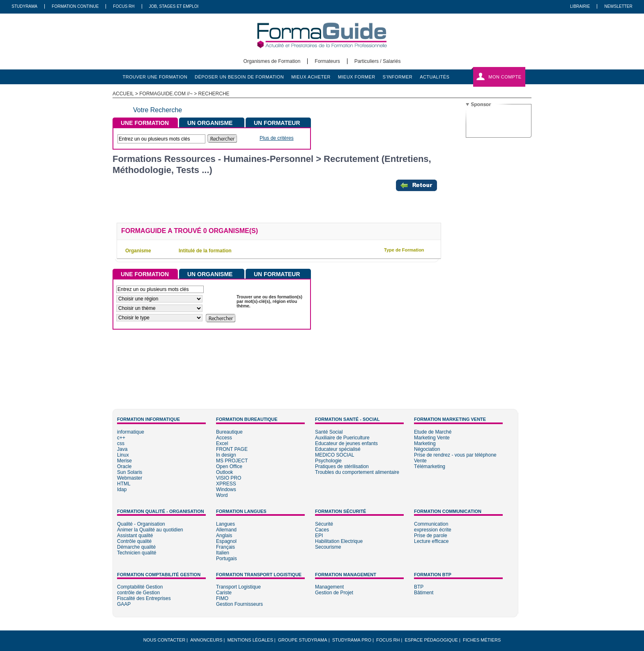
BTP (419, 587)
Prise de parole (431, 536)
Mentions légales (250, 640)
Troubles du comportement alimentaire (357, 472)
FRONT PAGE (232, 449)
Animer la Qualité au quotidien (150, 530)
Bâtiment (424, 593)
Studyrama (24, 6)
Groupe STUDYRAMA (303, 640)
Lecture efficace (431, 541)
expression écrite (433, 530)
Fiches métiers (482, 640)
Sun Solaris (130, 472)
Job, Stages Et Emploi (174, 6)
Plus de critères (277, 138)
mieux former (357, 77)
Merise (124, 461)
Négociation (427, 449)
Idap (122, 489)
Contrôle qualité (134, 541)
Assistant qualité (135, 536)
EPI (319, 536)
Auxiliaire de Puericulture (342, 438)
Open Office (229, 466)
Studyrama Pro (352, 640)
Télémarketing (430, 466)
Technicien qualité (137, 553)
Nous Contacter (164, 640)
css (121, 443)
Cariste (224, 593)
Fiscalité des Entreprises (144, 598)
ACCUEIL (123, 94)
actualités (435, 77)
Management (329, 587)
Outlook (224, 472)
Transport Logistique (238, 587)
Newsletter (618, 6)
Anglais (224, 536)
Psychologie (328, 461)
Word (222, 495)
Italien (223, 553)
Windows (226, 489)
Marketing (425, 443)
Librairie (580, 6)
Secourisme (328, 547)
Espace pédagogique (431, 640)
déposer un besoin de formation (239, 77)
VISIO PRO (229, 478)
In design (226, 455)
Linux (123, 455)
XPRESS (226, 484)
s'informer (398, 77)
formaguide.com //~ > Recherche (184, 94)
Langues (225, 524)
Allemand (226, 530)
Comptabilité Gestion (140, 587)
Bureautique (229, 432)
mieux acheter (311, 77)
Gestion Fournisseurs (239, 604)
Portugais (227, 559)
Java (122, 449)
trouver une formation (155, 77)
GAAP (124, 604)
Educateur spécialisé (338, 449)
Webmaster (130, 478)
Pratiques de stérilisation (342, 466)
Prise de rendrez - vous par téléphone (455, 455)
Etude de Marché (433, 432)
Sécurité (324, 524)
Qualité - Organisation (141, 524)
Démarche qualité (136, 547)
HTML (124, 484)
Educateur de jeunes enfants (346, 443)
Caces (322, 530)
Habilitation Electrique (339, 541)
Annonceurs (206, 640)
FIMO (222, 598)
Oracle (124, 466)
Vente (420, 461)
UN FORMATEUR (277, 123)
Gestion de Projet (334, 593)
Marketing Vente (432, 438)
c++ (121, 438)
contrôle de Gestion (138, 593)
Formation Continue (75, 6)
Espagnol (226, 541)
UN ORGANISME (210, 123)
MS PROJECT (232, 461)
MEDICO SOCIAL (335, 455)
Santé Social (329, 432)
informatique (131, 432)
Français (225, 547)
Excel (222, 443)
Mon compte (505, 77)
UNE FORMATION (145, 123)
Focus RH (124, 6)
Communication (431, 524)
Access (224, 438)
